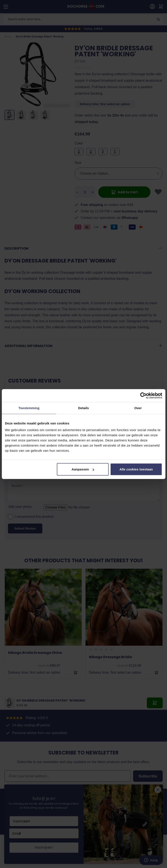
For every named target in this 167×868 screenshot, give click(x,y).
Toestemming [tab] (29, 408)
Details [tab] (84, 408)
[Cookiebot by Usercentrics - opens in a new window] (143, 395)
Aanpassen (83, 469)
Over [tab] (138, 408)
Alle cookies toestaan (136, 469)
